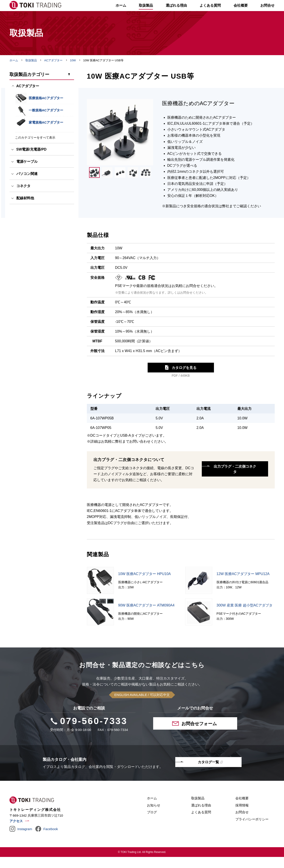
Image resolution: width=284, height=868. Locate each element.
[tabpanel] (120, 143)
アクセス (16, 832)
